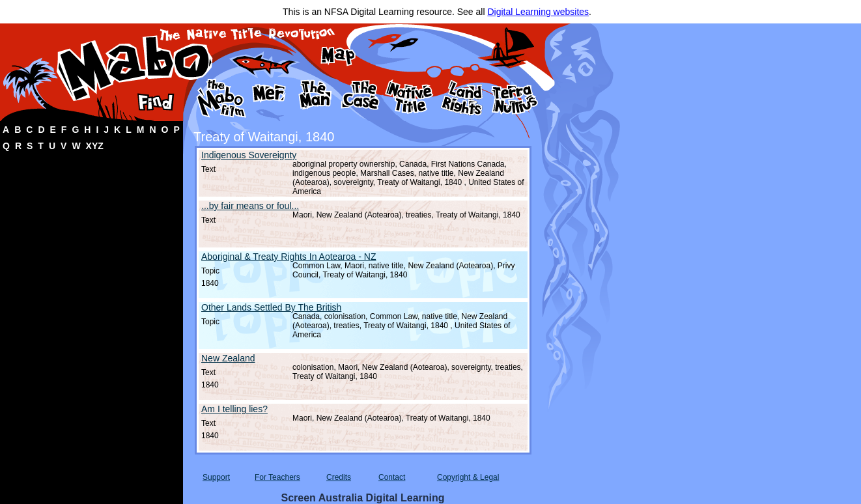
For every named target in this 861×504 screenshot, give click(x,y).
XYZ (95, 146)
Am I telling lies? (234, 409)
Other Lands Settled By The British (271, 307)
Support (216, 477)
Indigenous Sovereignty (249, 155)
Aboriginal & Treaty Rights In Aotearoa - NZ (289, 257)
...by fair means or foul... (250, 206)
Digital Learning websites (538, 12)
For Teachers (277, 477)
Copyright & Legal (468, 477)
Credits (339, 477)
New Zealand (228, 358)
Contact (392, 477)
